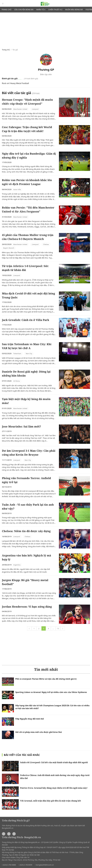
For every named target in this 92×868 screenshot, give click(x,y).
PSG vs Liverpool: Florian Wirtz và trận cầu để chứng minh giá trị (46, 679)
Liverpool (35, 109)
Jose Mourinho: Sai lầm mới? (21, 426)
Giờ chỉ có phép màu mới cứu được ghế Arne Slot (39, 732)
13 (58, 629)
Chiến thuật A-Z (55, 10)
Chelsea (46, 244)
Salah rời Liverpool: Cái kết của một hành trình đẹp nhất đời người (54, 762)
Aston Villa (17, 189)
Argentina (17, 565)
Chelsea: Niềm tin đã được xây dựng (26, 531)
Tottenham (17, 354)
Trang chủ (6, 10)
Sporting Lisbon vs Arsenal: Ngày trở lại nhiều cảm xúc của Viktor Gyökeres (51, 692)
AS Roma (17, 381)
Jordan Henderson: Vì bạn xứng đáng (27, 607)
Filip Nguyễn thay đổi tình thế (30, 719)
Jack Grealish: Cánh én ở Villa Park (26, 320)
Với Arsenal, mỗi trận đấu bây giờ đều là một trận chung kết (51, 801)
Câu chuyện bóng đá (24, 10)
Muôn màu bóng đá (74, 10)
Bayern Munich (9, 248)
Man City (29, 354)
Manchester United (20, 109)
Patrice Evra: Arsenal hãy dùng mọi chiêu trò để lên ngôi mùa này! (54, 788)
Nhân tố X (41, 10)
